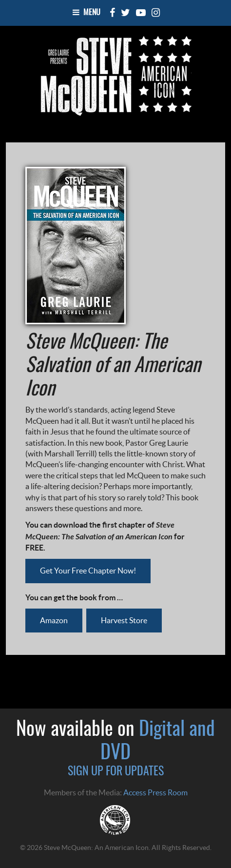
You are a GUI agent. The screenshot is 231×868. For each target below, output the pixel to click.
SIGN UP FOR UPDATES (116, 772)
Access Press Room (155, 792)
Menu (87, 13)
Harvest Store (124, 620)
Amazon (54, 620)
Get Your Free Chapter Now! (88, 571)
